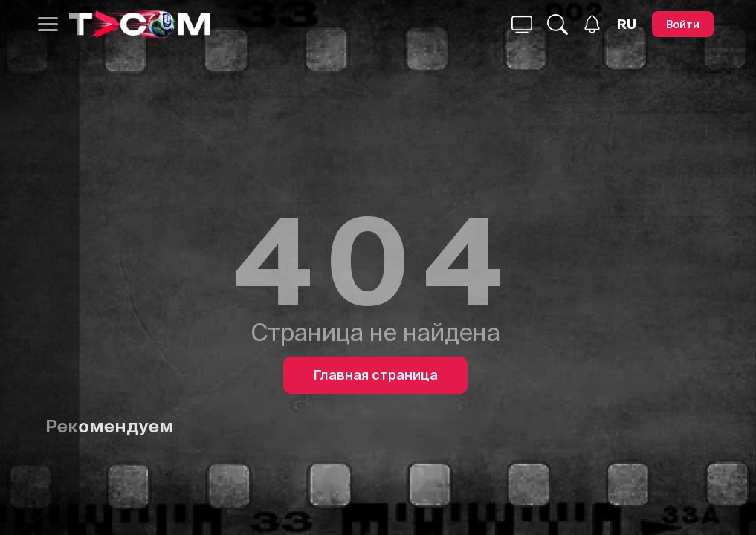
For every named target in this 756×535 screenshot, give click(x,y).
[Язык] (627, 25)
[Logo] (140, 24)
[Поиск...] (522, 25)
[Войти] (683, 24)
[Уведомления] (592, 24)
